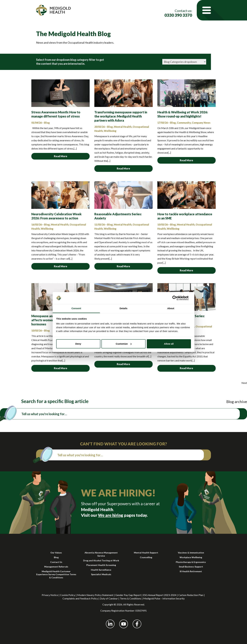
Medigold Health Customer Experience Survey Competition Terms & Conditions (56, 574)
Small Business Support (191, 567)
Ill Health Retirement (191, 571)
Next (244, 383)
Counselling (146, 557)
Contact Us (56, 562)
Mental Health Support (146, 553)
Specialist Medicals (101, 574)
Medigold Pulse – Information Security (164, 598)
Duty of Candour (109, 598)
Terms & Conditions (131, 598)
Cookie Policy (68, 595)
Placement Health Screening (101, 565)
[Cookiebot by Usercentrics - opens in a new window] (177, 298)
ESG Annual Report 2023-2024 (160, 595)
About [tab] (171, 308)
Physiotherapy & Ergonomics (191, 562)
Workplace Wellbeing (191, 557)
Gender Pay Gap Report (128, 595)
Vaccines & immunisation (191, 553)
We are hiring (111, 515)
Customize (124, 344)
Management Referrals (56, 567)
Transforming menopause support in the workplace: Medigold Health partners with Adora (121, 116)
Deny (78, 344)
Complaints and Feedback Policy (80, 598)
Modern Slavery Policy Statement (95, 595)
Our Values (56, 553)
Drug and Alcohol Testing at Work (101, 560)
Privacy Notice (50, 595)
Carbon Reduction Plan (191, 595)
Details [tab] (123, 308)
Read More (61, 156)
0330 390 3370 (178, 15)
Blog (56, 557)
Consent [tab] (76, 308)
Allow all (169, 344)
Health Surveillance (101, 570)
